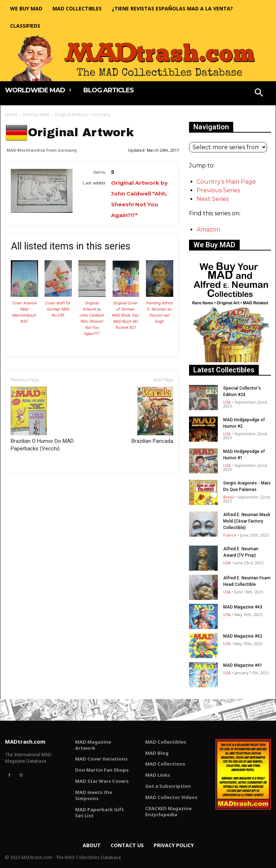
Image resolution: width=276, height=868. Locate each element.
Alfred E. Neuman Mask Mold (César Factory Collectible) (247, 521)
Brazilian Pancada (152, 415)
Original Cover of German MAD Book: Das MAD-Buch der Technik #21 (126, 315)
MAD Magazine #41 (243, 665)
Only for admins (30, 486)
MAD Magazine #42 (243, 636)
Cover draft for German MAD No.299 (58, 309)
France (230, 535)
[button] (259, 93)
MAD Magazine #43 (243, 607)
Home (11, 114)
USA (227, 402)
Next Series (213, 199)
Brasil (228, 497)
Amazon (208, 229)
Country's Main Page (226, 182)
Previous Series (218, 190)
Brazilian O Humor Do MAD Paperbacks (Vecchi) (42, 419)
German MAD (36, 114)
